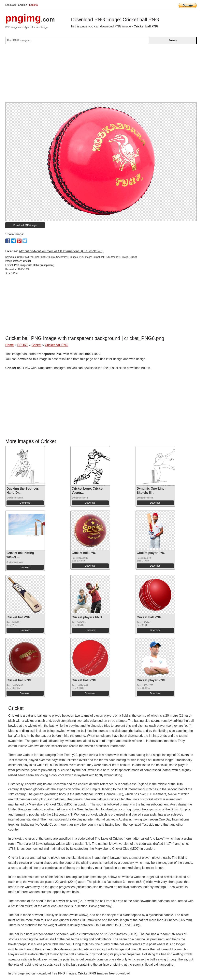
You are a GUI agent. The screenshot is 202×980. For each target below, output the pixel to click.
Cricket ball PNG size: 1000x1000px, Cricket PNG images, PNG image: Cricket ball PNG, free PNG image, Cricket (77, 257)
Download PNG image (25, 225)
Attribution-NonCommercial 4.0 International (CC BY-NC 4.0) (61, 251)
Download (25, 503)
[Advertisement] (101, 75)
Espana (33, 5)
